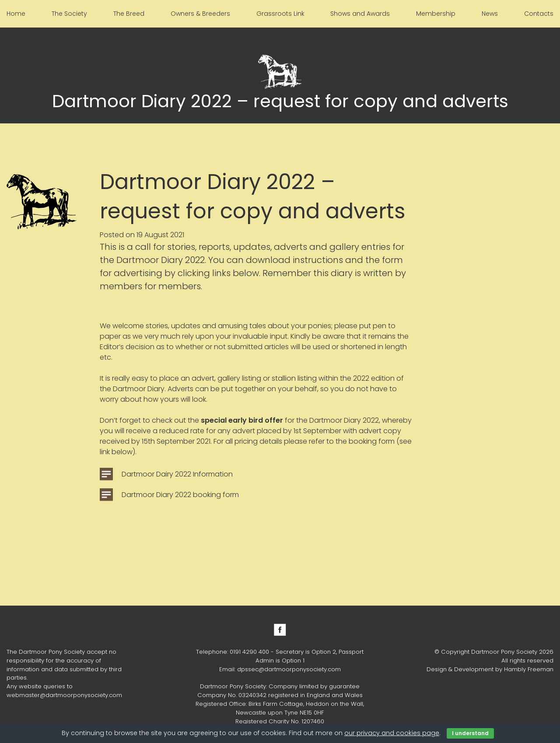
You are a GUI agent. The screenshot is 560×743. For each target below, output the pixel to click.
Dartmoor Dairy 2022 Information (177, 474)
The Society (69, 14)
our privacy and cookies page (392, 733)
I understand (470, 733)
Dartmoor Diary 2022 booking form (180, 495)
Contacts (539, 14)
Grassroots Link (280, 14)
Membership (436, 14)
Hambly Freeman (529, 669)
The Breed (129, 14)
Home (16, 14)
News (490, 14)
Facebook (280, 630)
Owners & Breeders (200, 14)
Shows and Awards (360, 14)
